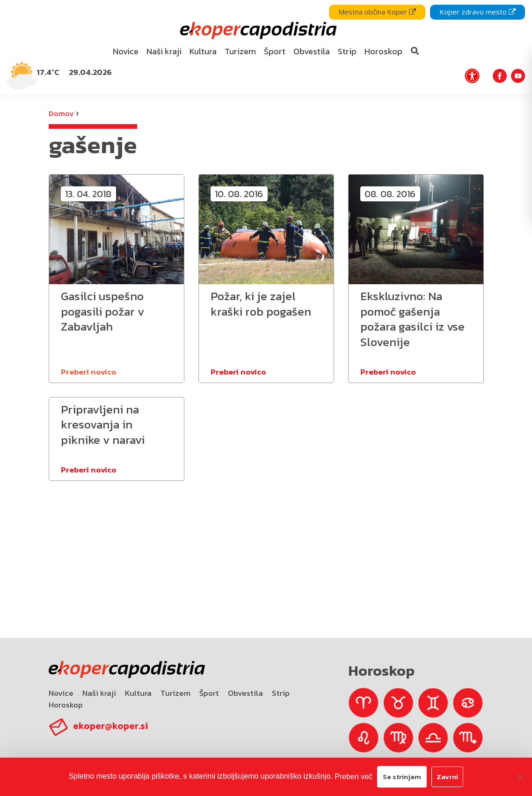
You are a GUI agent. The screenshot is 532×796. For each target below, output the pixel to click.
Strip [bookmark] (347, 51)
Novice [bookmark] (126, 51)
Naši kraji (99, 693)
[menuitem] (125, 52)
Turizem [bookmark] (240, 51)
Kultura (138, 693)
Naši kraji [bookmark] (164, 51)
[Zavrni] (520, 777)
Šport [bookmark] (275, 51)
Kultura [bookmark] (203, 51)
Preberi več (353, 777)
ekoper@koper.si (110, 726)
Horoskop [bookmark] (383, 51)
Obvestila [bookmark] (312, 51)
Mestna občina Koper (377, 12)
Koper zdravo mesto (477, 12)
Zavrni (447, 777)
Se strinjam (402, 777)
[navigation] (266, 47)
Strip (281, 693)
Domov (61, 113)
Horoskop (66, 705)
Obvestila (245, 693)
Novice (61, 693)
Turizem (175, 693)
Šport (209, 693)
